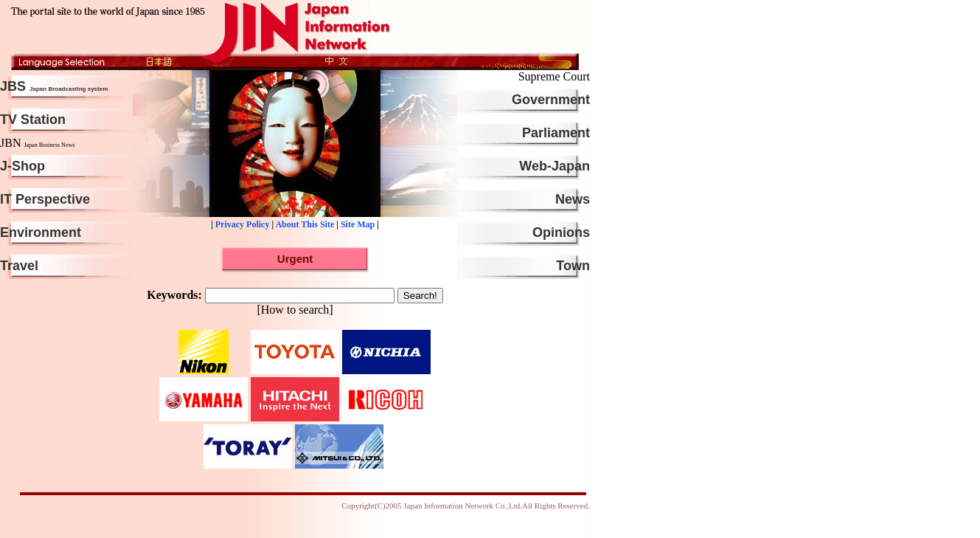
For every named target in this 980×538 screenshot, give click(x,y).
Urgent (295, 259)
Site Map (358, 224)
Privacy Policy (243, 224)
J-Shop (22, 166)
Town (573, 266)
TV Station (33, 120)
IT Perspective (45, 199)
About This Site (305, 224)
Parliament (556, 133)
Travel (19, 266)
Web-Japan (555, 166)
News (573, 199)
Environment (41, 232)
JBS (56, 86)
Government (551, 100)
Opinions (561, 232)
